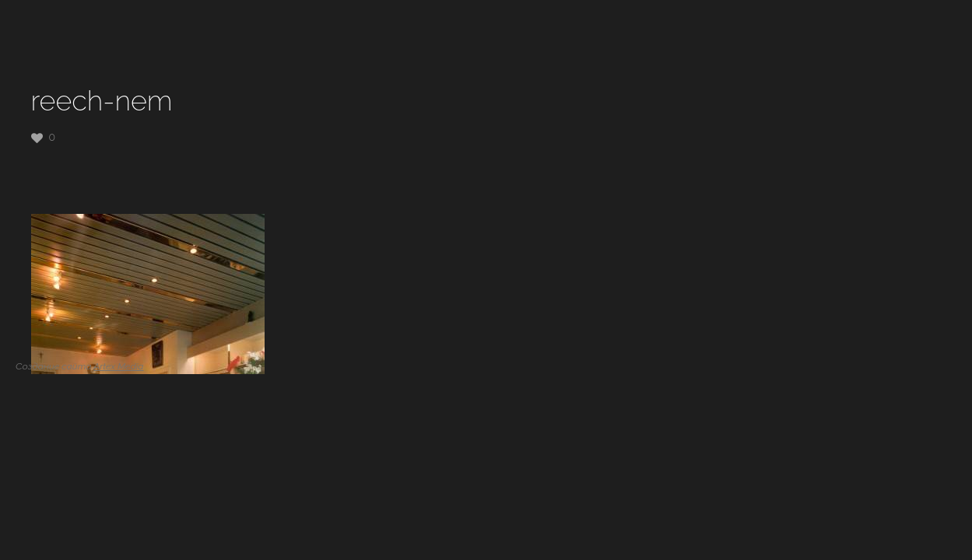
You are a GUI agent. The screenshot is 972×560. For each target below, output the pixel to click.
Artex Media (118, 366)
